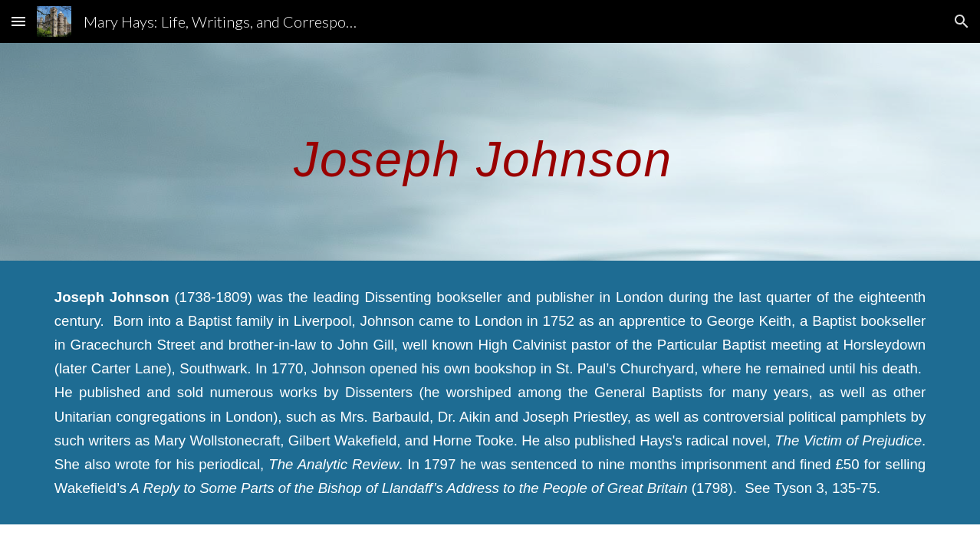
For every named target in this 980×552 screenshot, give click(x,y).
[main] (490, 151)
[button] (18, 21)
